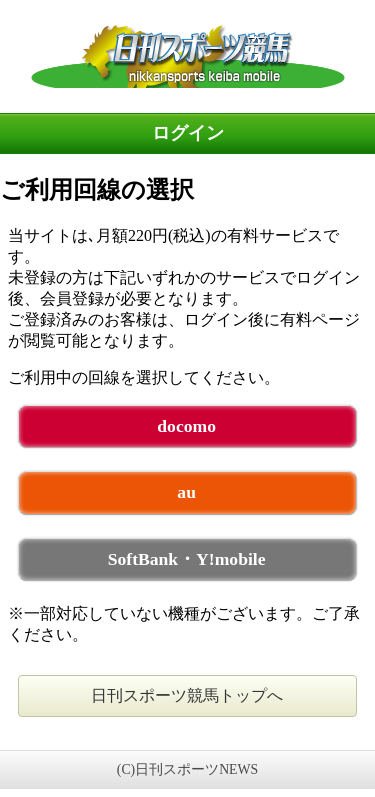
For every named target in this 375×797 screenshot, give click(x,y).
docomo (186, 426)
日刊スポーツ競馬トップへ (187, 695)
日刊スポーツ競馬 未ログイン (187, 56)
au (186, 492)
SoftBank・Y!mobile (187, 559)
